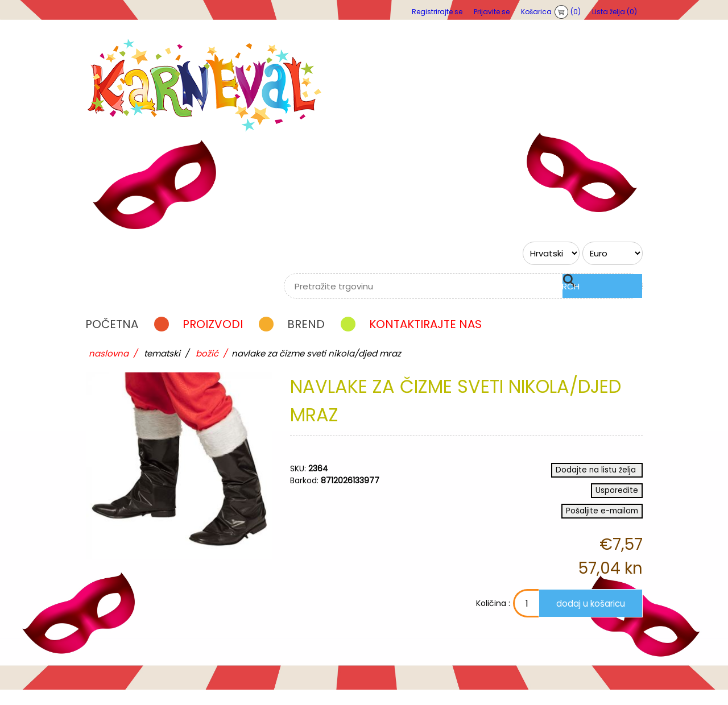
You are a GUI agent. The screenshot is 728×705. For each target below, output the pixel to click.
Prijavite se (492, 12)
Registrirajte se (437, 12)
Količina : (457, 619)
